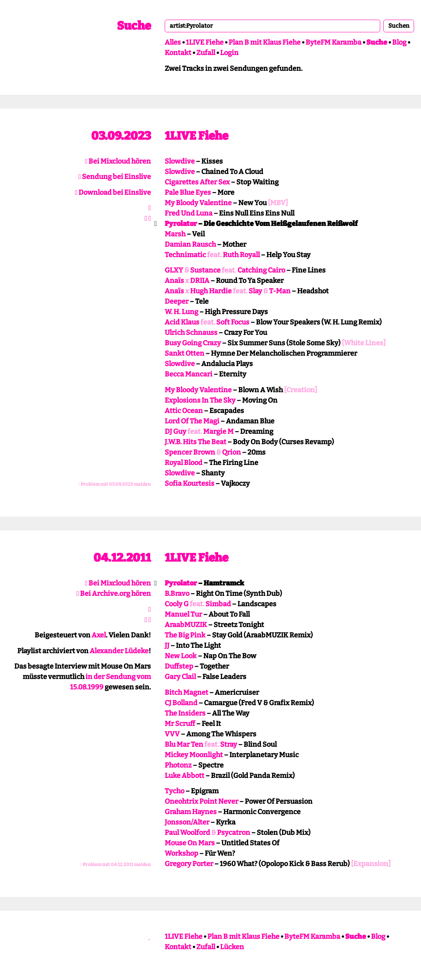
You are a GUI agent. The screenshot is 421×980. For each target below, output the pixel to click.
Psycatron (234, 833)
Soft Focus (233, 322)
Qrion (231, 452)
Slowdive (180, 161)
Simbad (218, 604)
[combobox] (272, 26)
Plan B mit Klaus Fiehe (265, 42)
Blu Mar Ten (184, 744)
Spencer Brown (190, 452)
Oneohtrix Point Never (201, 801)
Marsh (175, 234)
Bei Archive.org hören (114, 594)
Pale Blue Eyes (188, 192)
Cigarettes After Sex (197, 182)
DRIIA (200, 281)
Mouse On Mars (190, 843)
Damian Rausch (190, 244)
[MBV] (278, 203)
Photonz (178, 765)
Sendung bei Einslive (115, 177)
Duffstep (179, 666)
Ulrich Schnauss (191, 333)
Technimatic (185, 255)
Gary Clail (180, 677)
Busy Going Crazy (193, 343)
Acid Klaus (182, 322)
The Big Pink (185, 635)
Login (229, 53)
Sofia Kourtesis (190, 483)
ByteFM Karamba (333, 42)
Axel (99, 635)
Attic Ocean (184, 411)
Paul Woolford (187, 833)
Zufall (206, 53)
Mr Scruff (180, 724)
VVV (172, 734)
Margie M (218, 431)
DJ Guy (175, 431)
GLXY (174, 270)
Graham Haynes (191, 812)
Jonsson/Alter (187, 822)
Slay (255, 291)
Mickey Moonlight (194, 755)
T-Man (280, 291)
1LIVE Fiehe (205, 42)
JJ (167, 646)
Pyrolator (181, 224)
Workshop (181, 853)
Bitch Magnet (186, 692)
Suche (134, 26)
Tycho (175, 791)
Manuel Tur (183, 614)
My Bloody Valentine (198, 203)
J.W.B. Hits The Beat (195, 442)
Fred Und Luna (189, 213)
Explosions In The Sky (200, 400)
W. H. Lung (181, 312)
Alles (173, 42)
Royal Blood (184, 463)
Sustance (205, 270)
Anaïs (174, 281)
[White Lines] (364, 343)
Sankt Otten (185, 353)
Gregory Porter (189, 864)
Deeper (177, 301)
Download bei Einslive (113, 192)
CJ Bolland (181, 703)
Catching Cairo (261, 270)
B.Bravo (177, 594)
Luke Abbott (185, 776)
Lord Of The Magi (192, 421)
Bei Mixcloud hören (118, 161)
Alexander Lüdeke (119, 651)
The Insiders (185, 713)
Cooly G (177, 604)
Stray (229, 744)
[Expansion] (371, 864)
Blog (399, 42)
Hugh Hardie (211, 291)
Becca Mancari (189, 374)
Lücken (232, 947)
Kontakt (178, 53)
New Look (181, 656)
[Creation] (301, 390)
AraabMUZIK (186, 625)
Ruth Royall (241, 255)
